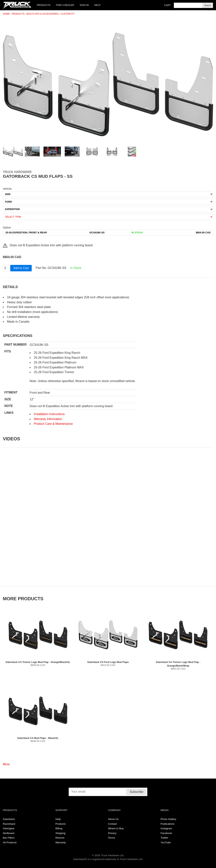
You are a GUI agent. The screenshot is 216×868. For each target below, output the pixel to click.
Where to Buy (116, 828)
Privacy (112, 833)
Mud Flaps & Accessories (43, 14)
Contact (112, 824)
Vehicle (7, 189)
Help (97, 5)
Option (7, 227)
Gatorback (9, 819)
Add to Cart (21, 268)
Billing (59, 828)
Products (44, 5)
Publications (168, 824)
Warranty (61, 842)
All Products (10, 842)
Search (208, 5)
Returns (60, 838)
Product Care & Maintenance (53, 424)
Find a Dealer (65, 5)
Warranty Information (48, 419)
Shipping (60, 833)
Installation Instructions (49, 414)
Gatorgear (9, 828)
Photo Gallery (168, 819)
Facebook (166, 833)
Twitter (164, 838)
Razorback (9, 824)
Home (6, 14)
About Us (113, 819)
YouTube (166, 842)
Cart (168, 5)
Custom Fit (68, 14)
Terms (112, 838)
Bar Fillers (9, 838)
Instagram (166, 828)
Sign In (84, 5)
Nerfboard (9, 833)
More (6, 764)
